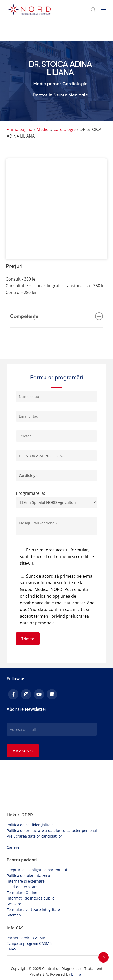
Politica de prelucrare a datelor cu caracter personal (52, 830)
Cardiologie (64, 129)
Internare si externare (26, 881)
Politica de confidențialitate (30, 825)
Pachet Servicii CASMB (26, 938)
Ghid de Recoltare (22, 887)
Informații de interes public (30, 898)
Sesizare (14, 904)
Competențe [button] (56, 316)
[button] (103, 10)
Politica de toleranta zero (28, 875)
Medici (43, 129)
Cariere (13, 847)
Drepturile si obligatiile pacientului (37, 870)
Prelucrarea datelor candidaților (34, 836)
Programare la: (56, 501)
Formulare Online (22, 892)
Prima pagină (20, 129)
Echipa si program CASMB (29, 943)
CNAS (11, 949)
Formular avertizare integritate (33, 909)
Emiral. (77, 974)
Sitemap (14, 915)
